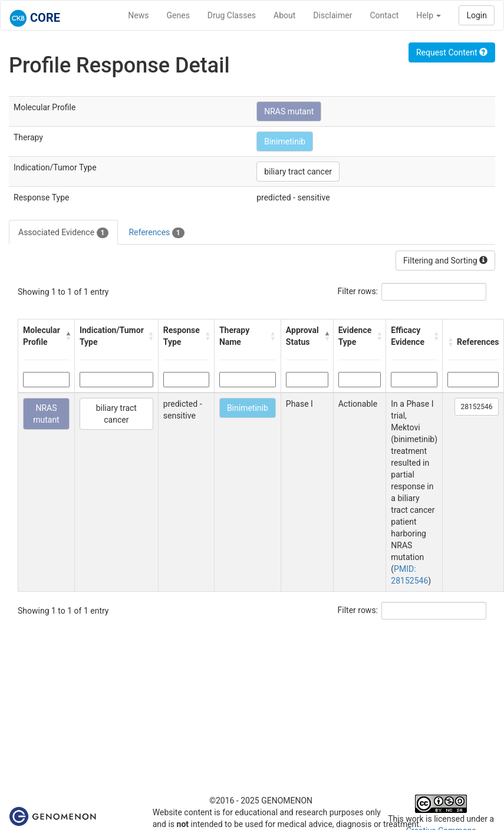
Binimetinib (285, 141)
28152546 (477, 407)
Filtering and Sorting (445, 261)
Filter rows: (358, 291)
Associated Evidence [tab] (63, 233)
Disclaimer (332, 15)
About (284, 15)
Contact (384, 15)
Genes (178, 15)
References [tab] (156, 233)
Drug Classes (232, 15)
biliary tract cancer (298, 172)
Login (477, 15)
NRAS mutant (289, 111)
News (138, 15)
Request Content (452, 52)
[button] (67, 336)
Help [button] (429, 15)
